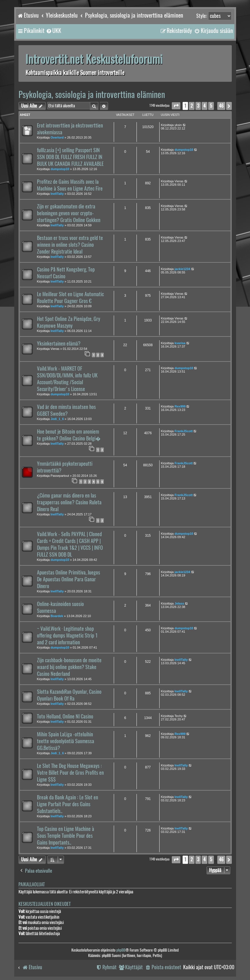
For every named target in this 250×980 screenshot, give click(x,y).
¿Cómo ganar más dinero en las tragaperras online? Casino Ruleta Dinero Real (69, 502)
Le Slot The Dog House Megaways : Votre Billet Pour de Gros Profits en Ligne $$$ (70, 773)
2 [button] (192, 106)
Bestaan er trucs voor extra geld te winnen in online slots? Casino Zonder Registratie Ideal (70, 245)
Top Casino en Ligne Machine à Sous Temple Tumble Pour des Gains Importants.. (66, 836)
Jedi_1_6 (57, 419)
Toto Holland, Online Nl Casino (65, 716)
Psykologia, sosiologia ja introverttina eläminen (92, 94)
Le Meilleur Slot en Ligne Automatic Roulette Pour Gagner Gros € (70, 298)
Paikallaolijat (32, 884)
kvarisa (180, 343)
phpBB (121, 950)
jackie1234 (182, 269)
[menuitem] (53, 31)
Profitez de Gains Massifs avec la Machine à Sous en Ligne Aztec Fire (70, 185)
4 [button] (204, 106)
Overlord (57, 137)
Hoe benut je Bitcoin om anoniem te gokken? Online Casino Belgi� (69, 435)
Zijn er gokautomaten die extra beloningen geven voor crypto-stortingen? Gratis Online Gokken (69, 213)
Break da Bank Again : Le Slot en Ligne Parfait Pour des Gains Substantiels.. (68, 804)
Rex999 (180, 406)
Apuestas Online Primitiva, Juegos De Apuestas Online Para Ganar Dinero (69, 579)
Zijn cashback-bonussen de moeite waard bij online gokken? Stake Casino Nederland (69, 667)
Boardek (57, 616)
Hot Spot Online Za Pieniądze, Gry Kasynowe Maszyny (69, 322)
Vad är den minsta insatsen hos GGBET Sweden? (66, 410)
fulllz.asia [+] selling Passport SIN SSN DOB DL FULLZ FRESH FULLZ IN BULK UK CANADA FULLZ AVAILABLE (70, 157)
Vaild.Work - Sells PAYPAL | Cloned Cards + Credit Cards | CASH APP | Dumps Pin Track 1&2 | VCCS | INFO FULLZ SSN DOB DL (70, 544)
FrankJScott (184, 431)
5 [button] (211, 106)
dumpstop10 (60, 169)
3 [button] (198, 106)
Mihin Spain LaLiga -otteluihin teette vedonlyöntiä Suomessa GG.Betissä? (66, 741)
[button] (176, 106)
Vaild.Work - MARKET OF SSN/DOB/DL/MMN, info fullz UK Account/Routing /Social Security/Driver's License (67, 379)
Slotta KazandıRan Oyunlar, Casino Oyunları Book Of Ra (69, 695)
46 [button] (221, 106)
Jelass (179, 603)
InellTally (57, 194)
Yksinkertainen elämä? (59, 344)
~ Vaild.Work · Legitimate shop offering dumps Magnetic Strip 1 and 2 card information (67, 636)
